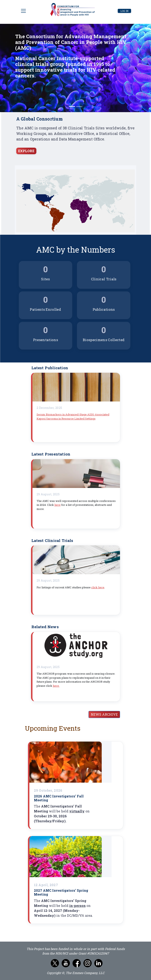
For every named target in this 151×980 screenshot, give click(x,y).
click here (98, 587)
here (58, 505)
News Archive (104, 714)
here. (56, 686)
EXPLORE (26, 151)
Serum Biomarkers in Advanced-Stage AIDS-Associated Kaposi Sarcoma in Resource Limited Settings (73, 416)
